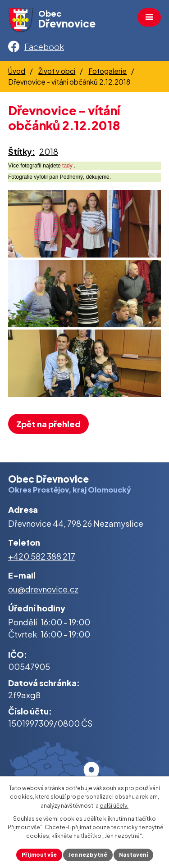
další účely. (114, 806)
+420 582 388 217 (42, 556)
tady (67, 166)
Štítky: (22, 151)
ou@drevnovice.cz (43, 589)
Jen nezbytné (88, 855)
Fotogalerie (107, 71)
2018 (49, 151)
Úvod (17, 71)
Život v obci (57, 71)
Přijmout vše (39, 855)
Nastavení (133, 855)
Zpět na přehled (48, 424)
